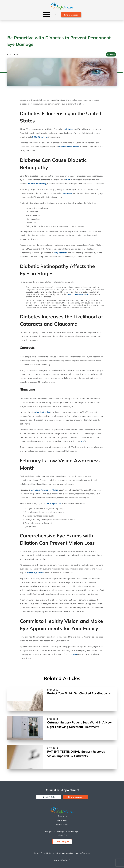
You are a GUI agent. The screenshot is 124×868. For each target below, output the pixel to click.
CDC (83, 441)
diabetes (69, 129)
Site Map (66, 853)
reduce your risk (54, 503)
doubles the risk (43, 412)
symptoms (67, 193)
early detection (60, 253)
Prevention (111, 54)
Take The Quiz (62, 842)
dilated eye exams (35, 573)
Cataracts (62, 816)
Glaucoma (62, 820)
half (68, 180)
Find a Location (71, 15)
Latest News (62, 824)
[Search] (56, 15)
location (73, 654)
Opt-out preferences (80, 853)
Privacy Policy (54, 853)
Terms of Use (40, 853)
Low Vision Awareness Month (44, 490)
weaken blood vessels (69, 147)
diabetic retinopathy (37, 184)
